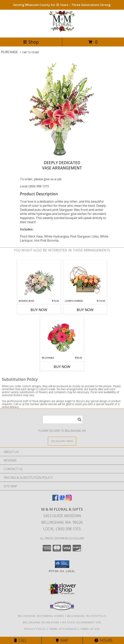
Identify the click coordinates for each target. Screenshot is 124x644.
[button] (62, 564)
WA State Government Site (82, 622)
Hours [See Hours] (103, 640)
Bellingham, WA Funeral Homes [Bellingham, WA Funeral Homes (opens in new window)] (41, 616)
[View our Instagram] (69, 500)
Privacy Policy (35, 629)
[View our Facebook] (55, 500)
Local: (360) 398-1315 (34, 186)
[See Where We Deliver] (62, 441)
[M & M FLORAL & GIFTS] (62, 32)
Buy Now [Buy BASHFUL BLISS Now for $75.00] (39, 310)
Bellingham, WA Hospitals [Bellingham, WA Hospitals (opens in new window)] (87, 616)
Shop (31, 42)
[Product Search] (63, 419)
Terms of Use (90, 629)
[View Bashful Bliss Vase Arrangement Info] (39, 279)
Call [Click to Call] (21, 640)
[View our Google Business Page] (62, 500)
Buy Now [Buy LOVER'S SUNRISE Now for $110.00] (85, 310)
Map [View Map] (62, 640)
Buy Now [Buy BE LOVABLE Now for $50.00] (62, 367)
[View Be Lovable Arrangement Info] (62, 336)
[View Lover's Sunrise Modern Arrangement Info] (85, 280)
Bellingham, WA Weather (41, 622)
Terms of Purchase (63, 629)
